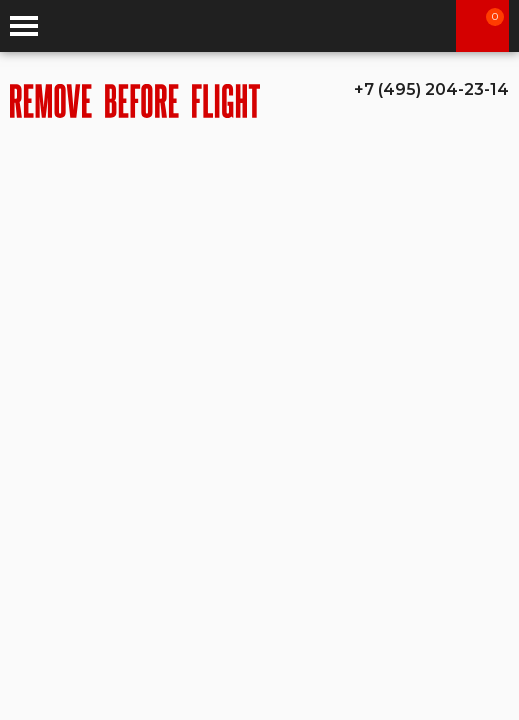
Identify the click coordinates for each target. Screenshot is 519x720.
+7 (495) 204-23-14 (431, 89)
